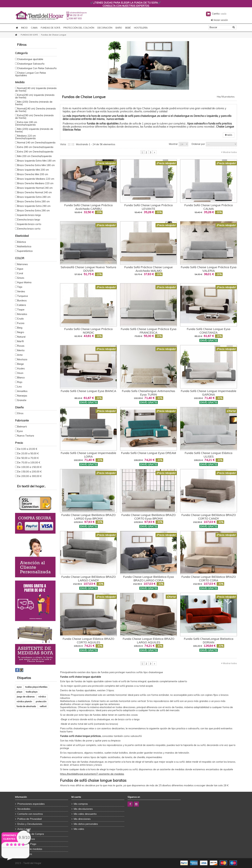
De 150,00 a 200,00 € (29, 472)
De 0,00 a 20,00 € (27, 449)
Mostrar (173, 144)
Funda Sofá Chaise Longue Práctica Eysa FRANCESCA (149, 331)
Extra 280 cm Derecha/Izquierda (35, 147)
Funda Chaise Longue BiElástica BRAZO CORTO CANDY (209, 517)
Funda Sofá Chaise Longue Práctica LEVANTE (148, 207)
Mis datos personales (86, 824)
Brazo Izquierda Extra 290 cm (34, 206)
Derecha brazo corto (29, 229)
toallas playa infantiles (36, 687)
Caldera (22, 305)
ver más (20, 857)
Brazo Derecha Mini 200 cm (33, 174)
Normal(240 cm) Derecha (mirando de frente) (35, 110)
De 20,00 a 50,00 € (28, 453)
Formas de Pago (27, 844)
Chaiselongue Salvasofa (31, 64)
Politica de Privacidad (29, 819)
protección (41, 701)
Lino (20, 387)
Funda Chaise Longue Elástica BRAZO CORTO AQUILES (88, 641)
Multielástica (24, 246)
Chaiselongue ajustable (30, 59)
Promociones (25, 854)
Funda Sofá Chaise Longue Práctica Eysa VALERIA (209, 269)
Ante (20, 355)
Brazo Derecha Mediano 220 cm (35, 183)
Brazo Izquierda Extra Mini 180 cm (36, 161)
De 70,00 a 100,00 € (29, 462)
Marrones (22, 264)
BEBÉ (128, 28)
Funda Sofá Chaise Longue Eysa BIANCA (88, 391)
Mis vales (79, 829)
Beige (20, 364)
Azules (21, 368)
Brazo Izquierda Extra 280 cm (34, 197)
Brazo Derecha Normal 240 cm (34, 192)
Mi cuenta (76, 797)
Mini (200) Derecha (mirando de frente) (34, 103)
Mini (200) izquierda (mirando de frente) (34, 130)
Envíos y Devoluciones (30, 824)
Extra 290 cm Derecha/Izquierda (35, 152)
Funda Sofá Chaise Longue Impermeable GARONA (209, 393)
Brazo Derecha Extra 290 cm (33, 210)
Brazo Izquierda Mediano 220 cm (36, 179)
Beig (20, 328)
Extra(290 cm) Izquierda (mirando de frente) (35, 96)
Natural (21, 337)
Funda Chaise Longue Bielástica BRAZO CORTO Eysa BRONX (148, 517)
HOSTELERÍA (141, 28)
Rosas (21, 346)
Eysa (20, 431)
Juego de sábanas (26, 697)
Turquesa (22, 296)
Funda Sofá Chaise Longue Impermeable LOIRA (88, 455)
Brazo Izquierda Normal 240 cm (35, 188)
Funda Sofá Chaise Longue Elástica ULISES (209, 455)
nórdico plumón (24, 701)
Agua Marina (24, 282)
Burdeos (22, 300)
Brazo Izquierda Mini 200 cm (33, 170)
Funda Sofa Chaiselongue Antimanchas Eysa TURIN (148, 393)
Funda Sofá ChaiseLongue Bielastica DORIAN (209, 641)
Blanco (21, 378)
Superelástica (25, 251)
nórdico (42, 697)
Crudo (20, 319)
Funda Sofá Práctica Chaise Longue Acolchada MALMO (148, 269)
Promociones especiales (31, 804)
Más (229, 135)
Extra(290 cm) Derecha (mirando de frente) (34, 117)
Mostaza (22, 359)
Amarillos (22, 391)
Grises (21, 278)
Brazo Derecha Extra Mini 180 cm (36, 165)
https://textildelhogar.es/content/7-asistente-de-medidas (92, 774)
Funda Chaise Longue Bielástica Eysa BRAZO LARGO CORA (148, 579)
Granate (22, 400)
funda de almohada (26, 706)
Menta (21, 350)
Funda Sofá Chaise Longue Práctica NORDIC (88, 331)
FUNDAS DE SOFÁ (50, 28)
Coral (20, 273)
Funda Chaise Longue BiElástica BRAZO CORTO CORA (209, 579)
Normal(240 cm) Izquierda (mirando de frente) (36, 89)
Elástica (22, 242)
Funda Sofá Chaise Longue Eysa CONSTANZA (209, 331)
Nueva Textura (26, 436)
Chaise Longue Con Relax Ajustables (31, 74)
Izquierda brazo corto (29, 224)
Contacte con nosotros (30, 814)
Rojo (20, 382)
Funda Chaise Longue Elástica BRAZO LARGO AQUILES (148, 641)
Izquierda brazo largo (29, 215)
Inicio (24, 28)
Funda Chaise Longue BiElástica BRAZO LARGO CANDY (89, 579)
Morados (22, 314)
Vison (20, 373)
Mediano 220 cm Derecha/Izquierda (25, 137)
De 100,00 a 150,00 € (29, 467)
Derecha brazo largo (29, 220)
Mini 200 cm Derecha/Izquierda (34, 156)
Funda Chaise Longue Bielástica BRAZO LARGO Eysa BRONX (88, 517)
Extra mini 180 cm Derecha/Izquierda (26, 123)
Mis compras (81, 804)
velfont (43, 706)
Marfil (20, 341)
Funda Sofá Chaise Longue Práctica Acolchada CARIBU (88, 207)
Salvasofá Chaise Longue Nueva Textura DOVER (88, 269)
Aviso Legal (24, 829)
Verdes (21, 291)
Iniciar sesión (219, 20)
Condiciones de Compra (31, 834)
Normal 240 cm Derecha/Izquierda (36, 143)
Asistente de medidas (30, 849)
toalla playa (32, 692)
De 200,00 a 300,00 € (29, 476)
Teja (20, 287)
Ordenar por (198, 144)
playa (19, 692)
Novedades (24, 809)
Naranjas (22, 396)
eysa (19, 687)
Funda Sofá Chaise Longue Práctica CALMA (209, 207)
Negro (21, 332)
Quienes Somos (26, 839)
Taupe (21, 310)
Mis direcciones (82, 819)
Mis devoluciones (83, 809)
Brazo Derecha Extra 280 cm (33, 201)
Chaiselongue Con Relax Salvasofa (37, 68)
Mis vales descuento (85, 814)
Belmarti (22, 427)
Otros (20, 413)
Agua (20, 269)
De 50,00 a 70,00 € (28, 458)
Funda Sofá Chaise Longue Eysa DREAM (149, 453)
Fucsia (21, 323)
